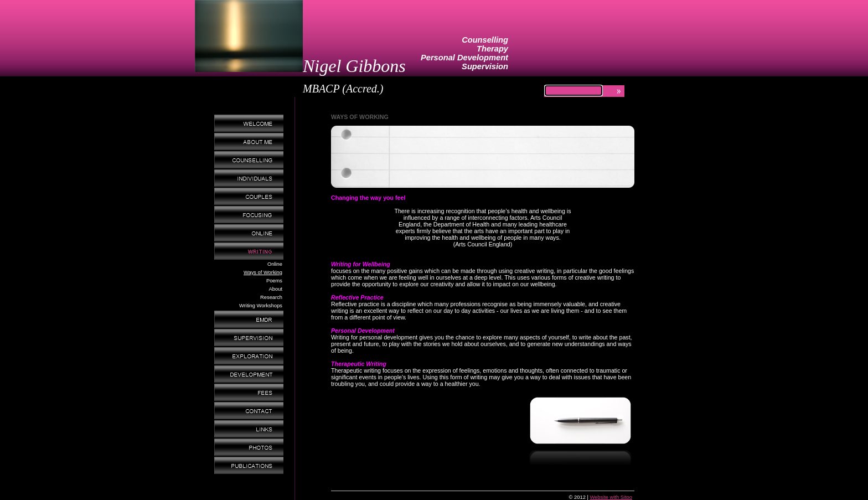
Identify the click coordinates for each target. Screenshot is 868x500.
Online (275, 264)
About (276, 289)
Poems (274, 281)
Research (271, 297)
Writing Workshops (261, 306)
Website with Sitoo (611, 497)
